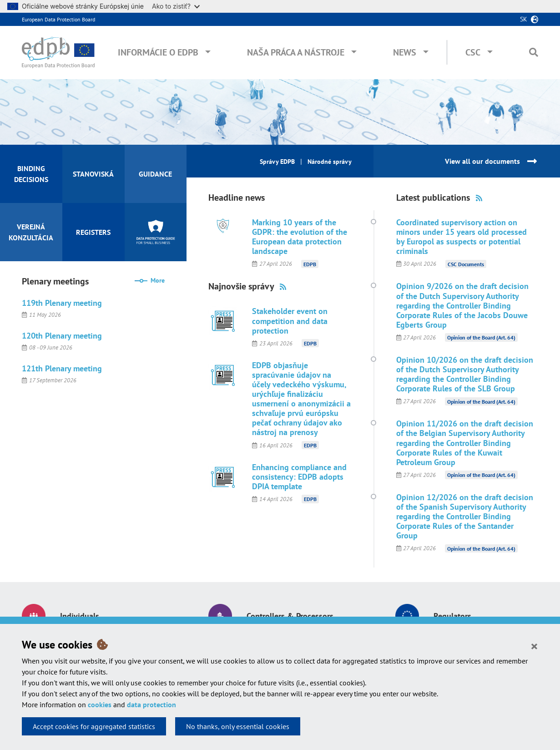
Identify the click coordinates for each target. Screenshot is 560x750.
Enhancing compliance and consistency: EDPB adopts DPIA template (299, 477)
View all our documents (482, 161)
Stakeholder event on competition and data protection (290, 321)
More (158, 280)
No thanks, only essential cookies (238, 726)
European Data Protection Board (58, 19)
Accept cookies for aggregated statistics (94, 726)
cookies (100, 704)
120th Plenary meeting (62, 336)
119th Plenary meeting (62, 303)
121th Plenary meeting (62, 368)
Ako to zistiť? (176, 6)
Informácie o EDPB (158, 52)
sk (524, 19)
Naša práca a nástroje (296, 52)
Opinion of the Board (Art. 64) (481, 337)
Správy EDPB (277, 162)
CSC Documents (466, 264)
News (405, 52)
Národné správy (330, 162)
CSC (473, 52)
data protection (151, 704)
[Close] (534, 646)
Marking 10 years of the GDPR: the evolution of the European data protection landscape (300, 237)
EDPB (310, 264)
